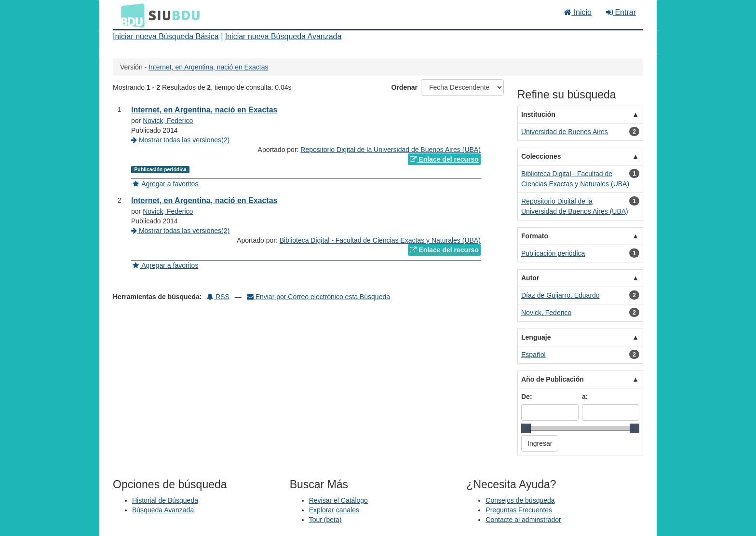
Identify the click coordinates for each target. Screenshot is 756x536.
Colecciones (541, 156)
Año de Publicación (553, 379)
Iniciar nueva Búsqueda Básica (166, 36)
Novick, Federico (168, 121)
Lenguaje (536, 337)
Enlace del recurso (444, 159)
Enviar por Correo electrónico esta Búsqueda (318, 297)
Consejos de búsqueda (520, 500)
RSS (218, 297)
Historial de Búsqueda (165, 500)
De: (527, 397)
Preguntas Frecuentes (519, 510)
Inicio (578, 12)
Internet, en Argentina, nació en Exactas (208, 67)
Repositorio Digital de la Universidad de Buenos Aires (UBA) (391, 150)
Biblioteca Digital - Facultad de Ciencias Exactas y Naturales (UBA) (380, 240)
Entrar (621, 12)
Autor (530, 278)
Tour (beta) (325, 520)
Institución (538, 114)
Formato (535, 236)
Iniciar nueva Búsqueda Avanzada (283, 36)
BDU (130, 15)
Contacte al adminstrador (523, 520)
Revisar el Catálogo (338, 500)
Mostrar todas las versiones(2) (180, 140)
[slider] (526, 428)
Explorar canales (334, 510)
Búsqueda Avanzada (163, 510)
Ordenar (405, 87)
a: (585, 397)
